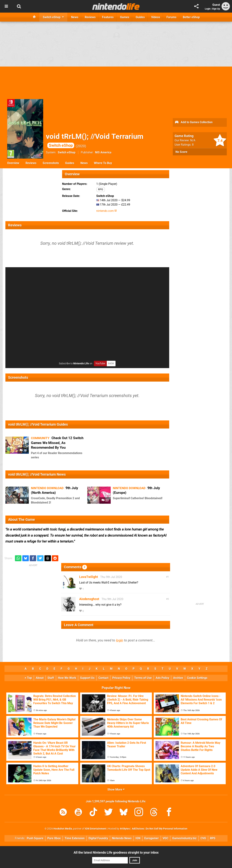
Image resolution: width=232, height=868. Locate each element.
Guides (70, 163)
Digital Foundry (98, 838)
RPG (101, 189)
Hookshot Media (63, 829)
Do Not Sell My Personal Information (167, 829)
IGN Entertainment (96, 829)
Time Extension (75, 838)
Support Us (87, 678)
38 (23, 450)
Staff (51, 678)
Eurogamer (152, 838)
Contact (103, 678)
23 (105, 500)
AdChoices (138, 829)
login (120, 640)
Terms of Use (143, 678)
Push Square (35, 838)
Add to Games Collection (194, 122)
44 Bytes (125, 829)
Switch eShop (67, 152)
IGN (138, 838)
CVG (203, 838)
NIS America (103, 152)
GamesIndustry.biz (184, 838)
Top (28, 678)
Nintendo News (122, 838)
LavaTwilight (89, 577)
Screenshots (51, 163)
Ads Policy (162, 678)
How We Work (67, 678)
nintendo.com (106, 211)
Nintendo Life (81, 364)
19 (23, 500)
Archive (178, 678)
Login (208, 9)
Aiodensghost (89, 599)
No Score (181, 152)
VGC (165, 838)
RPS (213, 838)
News (84, 163)
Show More (116, 790)
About (40, 678)
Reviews (31, 163)
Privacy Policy (121, 678)
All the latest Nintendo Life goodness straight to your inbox (116, 852)
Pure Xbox (54, 838)
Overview (13, 163)
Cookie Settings (197, 678)
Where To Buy (103, 163)
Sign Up (216, 9)
